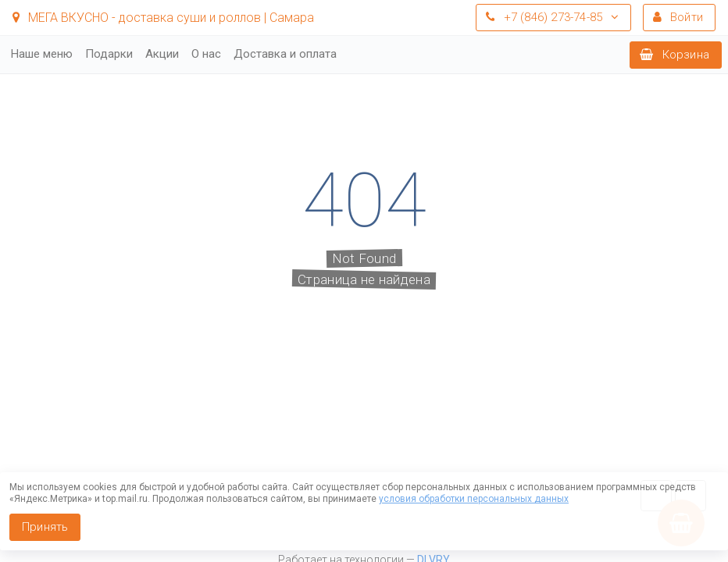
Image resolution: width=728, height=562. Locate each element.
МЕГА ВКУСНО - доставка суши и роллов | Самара (163, 18)
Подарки (109, 54)
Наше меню (42, 54)
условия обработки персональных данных (474, 499)
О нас (206, 54)
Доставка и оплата (285, 54)
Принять (45, 527)
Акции (162, 54)
